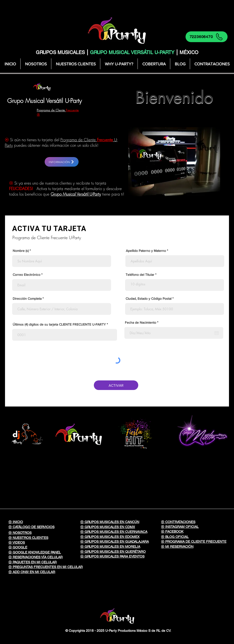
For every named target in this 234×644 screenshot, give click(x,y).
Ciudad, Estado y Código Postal (149, 299)
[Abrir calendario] (217, 333)
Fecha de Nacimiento (142, 322)
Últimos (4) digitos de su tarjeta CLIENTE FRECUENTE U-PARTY (59, 324)
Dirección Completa (27, 299)
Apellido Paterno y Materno (146, 251)
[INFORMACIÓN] (62, 162)
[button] (154, 64)
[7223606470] (207, 37)
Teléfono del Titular (140, 275)
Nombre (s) (21, 251)
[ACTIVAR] (116, 385)
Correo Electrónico (27, 275)
